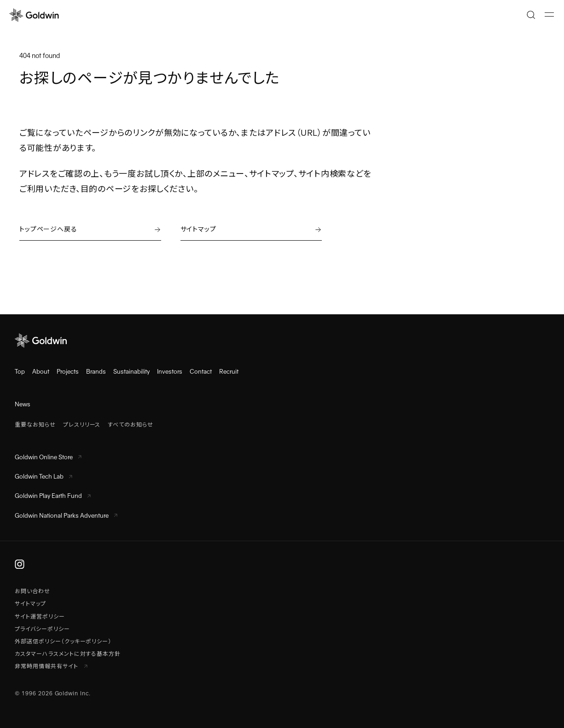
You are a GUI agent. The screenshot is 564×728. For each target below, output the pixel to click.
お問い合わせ (32, 591)
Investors (170, 372)
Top (20, 372)
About (41, 372)
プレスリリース (82, 425)
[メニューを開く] (549, 15)
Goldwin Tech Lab (44, 477)
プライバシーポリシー (42, 629)
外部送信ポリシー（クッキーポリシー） (63, 641)
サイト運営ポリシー (40, 617)
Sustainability (131, 372)
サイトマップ (30, 604)
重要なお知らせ (35, 425)
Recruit (229, 372)
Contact (201, 372)
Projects (68, 372)
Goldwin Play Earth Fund (53, 496)
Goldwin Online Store (48, 457)
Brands (96, 372)
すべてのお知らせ (131, 425)
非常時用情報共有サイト (51, 666)
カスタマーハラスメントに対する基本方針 (68, 654)
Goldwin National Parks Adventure (66, 516)
